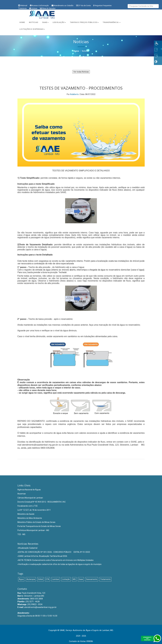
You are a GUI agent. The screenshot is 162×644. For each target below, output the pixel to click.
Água (21, 579)
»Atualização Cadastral (27, 548)
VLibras (34, 8)
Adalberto (74, 94)
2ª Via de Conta (85, 5)
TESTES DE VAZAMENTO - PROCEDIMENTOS (81, 88)
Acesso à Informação (40, 5)
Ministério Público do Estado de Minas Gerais (36, 522)
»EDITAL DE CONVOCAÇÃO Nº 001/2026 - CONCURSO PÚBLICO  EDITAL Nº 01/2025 (54, 552)
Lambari (56, 579)
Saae (81, 579)
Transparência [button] (112, 22)
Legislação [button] (59, 22)
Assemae (22, 494)
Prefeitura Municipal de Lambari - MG (33, 530)
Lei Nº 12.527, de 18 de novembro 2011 (34, 510)
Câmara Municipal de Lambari (30, 498)
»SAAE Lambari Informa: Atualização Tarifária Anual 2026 (42, 556)
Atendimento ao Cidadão (64, 5)
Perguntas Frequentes (103, 5)
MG (74, 579)
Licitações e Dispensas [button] (32, 29)
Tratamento (105, 579)
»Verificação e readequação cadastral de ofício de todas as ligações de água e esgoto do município (59, 564)
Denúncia (23, 8)
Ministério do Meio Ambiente (30, 518)
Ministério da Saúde (26, 514)
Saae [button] (45, 22)
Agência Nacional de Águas (29, 490)
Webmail (24, 5)
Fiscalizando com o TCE (28, 506)
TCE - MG (21, 534)
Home (22, 22)
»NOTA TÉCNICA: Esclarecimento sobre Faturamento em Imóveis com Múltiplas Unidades (55, 560)
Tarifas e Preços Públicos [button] (84, 22)
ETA (48, 579)
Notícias (34, 22)
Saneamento (92, 579)
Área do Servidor (49, 8)
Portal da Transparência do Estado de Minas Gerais (39, 526)
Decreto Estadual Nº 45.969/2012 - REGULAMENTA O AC (42, 502)
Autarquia (31, 579)
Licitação (66, 579)
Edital (40, 579)
